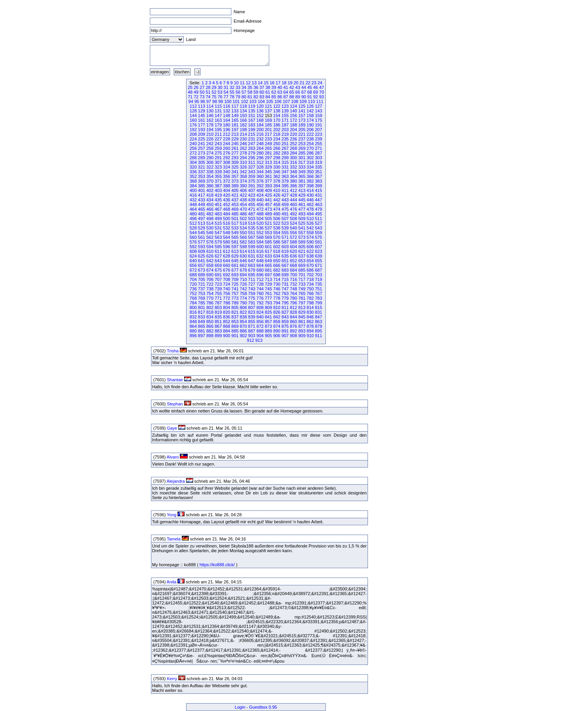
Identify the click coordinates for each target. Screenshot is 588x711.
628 (227, 256)
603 (285, 247)
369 (201, 181)
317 (302, 162)
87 (286, 97)
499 (218, 219)
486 (243, 214)
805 (235, 308)
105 (270, 101)
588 (293, 242)
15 (266, 83)
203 (285, 130)
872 (260, 326)
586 (277, 242)
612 (227, 251)
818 (210, 312)
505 (268, 219)
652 (293, 261)
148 (227, 116)
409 (268, 190)
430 (310, 195)
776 (260, 298)
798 (310, 303)
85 (274, 97)
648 (260, 261)
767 (318, 293)
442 (277, 200)
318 (310, 162)
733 (302, 284)
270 (310, 148)
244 (227, 144)
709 (235, 279)
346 (277, 172)
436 (227, 200)
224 (193, 139)
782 (310, 298)
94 (191, 101)
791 (252, 303)
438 (243, 200)
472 (260, 209)
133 (235, 111)
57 (244, 92)
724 (227, 284)
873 (268, 326)
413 (302, 190)
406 (243, 190)
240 (193, 144)
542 (310, 228)
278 (243, 153)
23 (314, 83)
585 (268, 242)
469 (235, 209)
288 (193, 158)
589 (302, 242)
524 (293, 223)
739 (218, 289)
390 (243, 186)
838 (243, 317)
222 (310, 134)
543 (318, 228)
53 (220, 92)
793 (268, 303)
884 (227, 331)
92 (316, 97)
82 (256, 97)
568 (260, 237)
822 (243, 312)
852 (227, 322)
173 (302, 120)
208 (193, 134)
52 (214, 92)
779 (285, 298)
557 (302, 233)
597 (235, 247)
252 (293, 144)
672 (193, 270)
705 (201, 279)
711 (252, 279)
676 (227, 270)
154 (277, 116)
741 (235, 289)
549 (235, 233)
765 (302, 293)
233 (268, 139)
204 (293, 130)
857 (268, 322)
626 (210, 256)
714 (277, 279)
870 (243, 326)
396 (293, 186)
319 (318, 162)
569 (268, 237)
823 (252, 312)
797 (302, 303)
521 (268, 223)
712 (260, 279)
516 (227, 223)
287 (318, 153)
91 (309, 97)
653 (302, 261)
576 (193, 242)
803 (218, 308)
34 (244, 87)
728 (260, 284)
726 (243, 284)
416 (193, 195)
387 (218, 186)
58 (250, 92)
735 (318, 284)
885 (235, 331)
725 (235, 284)
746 (277, 289)
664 (260, 265)
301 (302, 158)
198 (243, 130)
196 (227, 130)
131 (218, 111)
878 (310, 326)
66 (298, 92)
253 (302, 144)
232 (260, 139)
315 (285, 162)
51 (208, 92)
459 (285, 204)
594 (210, 247)
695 (252, 275)
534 (243, 228)
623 (318, 251)
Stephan (175, 404)
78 (232, 97)
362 (277, 176)
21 (302, 83)
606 (310, 247)
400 (193, 190)
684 (293, 270)
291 (218, 158)
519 (252, 223)
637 (302, 256)
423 (252, 195)
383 (318, 181)
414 (310, 190)
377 (268, 181)
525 (302, 223)
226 (210, 139)
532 (227, 228)
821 (235, 312)
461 (302, 204)
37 (262, 87)
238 (310, 139)
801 (201, 308)
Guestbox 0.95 (263, 707)
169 (268, 120)
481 (201, 214)
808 (260, 308)
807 (252, 308)
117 (235, 106)
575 (318, 237)
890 (277, 331)
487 (252, 214)
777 (268, 298)
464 (193, 209)
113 (201, 106)
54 (226, 92)
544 (193, 233)
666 (277, 265)
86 (280, 97)
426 (277, 195)
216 (260, 134)
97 (209, 101)
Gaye (172, 428)
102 (245, 101)
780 (293, 298)
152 (260, 116)
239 (318, 139)
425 (268, 195)
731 (285, 284)
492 (293, 214)
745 (268, 289)
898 (210, 336)
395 (285, 186)
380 (293, 181)
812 (293, 308)
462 (310, 204)
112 (193, 106)
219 (285, 134)
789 (235, 303)
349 (302, 172)
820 (227, 312)
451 (218, 204)
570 (277, 237)
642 (210, 261)
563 (218, 237)
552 (260, 233)
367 (318, 176)
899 (218, 336)
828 (293, 312)
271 (318, 148)
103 (253, 101)
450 (210, 204)
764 (293, 293)
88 (292, 97)
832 (193, 317)
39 (274, 87)
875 (285, 326)
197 (235, 130)
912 (250, 340)
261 (235, 148)
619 (285, 251)
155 (285, 116)
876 (293, 326)
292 (227, 158)
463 (318, 204)
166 (243, 120)
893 (302, 331)
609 (201, 251)
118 (243, 106)
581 (235, 242)
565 (235, 237)
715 (285, 279)
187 (285, 125)
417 (201, 195)
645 (235, 261)
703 (318, 275)
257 (201, 148)
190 (310, 125)
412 (293, 190)
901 (235, 336)
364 (293, 176)
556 (293, 233)
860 (293, 322)
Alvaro (173, 457)
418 (210, 195)
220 (293, 134)
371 (218, 181)
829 (302, 312)
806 (243, 308)
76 (220, 97)
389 (235, 186)
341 (235, 172)
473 (268, 209)
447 (318, 200)
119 (252, 106)
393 (268, 186)
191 (318, 125)
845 (302, 317)
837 (235, 317)
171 (285, 120)
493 (302, 214)
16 (272, 83)
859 (285, 322)
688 (193, 275)
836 (227, 317)
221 (302, 134)
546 (210, 233)
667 (285, 265)
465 (201, 209)
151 (252, 116)
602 (277, 247)
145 (201, 116)
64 (286, 92)
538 (277, 228)
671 (318, 265)
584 (260, 242)
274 (210, 153)
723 (218, 284)
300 (293, 158)
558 (310, 233)
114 (210, 106)
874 (277, 326)
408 (260, 190)
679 (252, 270)
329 (268, 167)
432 (193, 200)
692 (227, 275)
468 (227, 209)
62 (274, 92)
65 (292, 92)
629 (235, 256)
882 (210, 331)
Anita (171, 582)
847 (318, 317)
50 (202, 92)
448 (193, 204)
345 (268, 172)
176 (193, 125)
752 (193, 293)
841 (268, 317)
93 (322, 97)
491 (285, 214)
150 (243, 116)
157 (302, 116)
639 (318, 256)
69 (316, 92)
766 (310, 293)
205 (302, 130)
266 (277, 148)
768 (193, 298)
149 (235, 116)
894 (310, 331)
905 (268, 336)
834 (210, 317)
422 (243, 195)
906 (277, 336)
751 (318, 289)
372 (227, 181)
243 (218, 144)
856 (260, 322)
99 (220, 101)
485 (235, 214)
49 (196, 92)
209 (201, 134)
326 (243, 167)
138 (277, 111)
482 (210, 214)
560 (193, 237)
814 (310, 308)
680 (260, 270)
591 (318, 242)
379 (285, 181)
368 (193, 181)
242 (210, 144)
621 (302, 251)
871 (252, 326)
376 (260, 181)
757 (235, 293)
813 (302, 308)
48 (190, 92)
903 (252, 336)
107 (286, 101)
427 (285, 195)
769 (201, 298)
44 (304, 87)
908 (293, 336)
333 (302, 167)
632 (260, 256)
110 (311, 101)
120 (260, 106)
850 (210, 322)
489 (268, 214)
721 (201, 284)
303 (318, 158)
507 (285, 219)
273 (201, 153)
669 (302, 265)
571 (285, 237)
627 (218, 256)
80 (244, 97)
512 (193, 223)
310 (243, 162)
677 (235, 270)
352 (193, 176)
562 (210, 237)
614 (243, 251)
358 (243, 176)
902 (243, 336)
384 (193, 186)
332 (293, 167)
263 (252, 148)
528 (193, 228)
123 (285, 106)
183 (252, 125)
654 (310, 261)
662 (243, 265)
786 (210, 303)
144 (193, 116)
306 (210, 162)
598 (243, 247)
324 (227, 167)
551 (252, 233)
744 (260, 289)
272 (193, 153)
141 (302, 111)
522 (277, 223)
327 (252, 167)
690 (210, 275)
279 (252, 153)
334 (310, 167)
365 (302, 176)
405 (235, 190)
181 (235, 125)
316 (293, 162)
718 (310, 279)
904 (260, 336)
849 (201, 322)
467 (218, 209)
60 (262, 92)
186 (277, 125)
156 (293, 116)
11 (242, 83)
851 (218, 322)
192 (193, 130)
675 (218, 270)
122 (277, 106)
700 (293, 275)
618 (277, 251)
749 (302, 289)
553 (268, 233)
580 (227, 242)
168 (260, 120)
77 (226, 97)
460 (293, 204)
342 (243, 172)
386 (210, 186)
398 (310, 186)
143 (318, 111)
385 (201, 186)
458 (277, 204)
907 (285, 336)
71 (190, 97)
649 (268, 261)
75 (214, 97)
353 (201, 176)
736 (193, 289)
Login (240, 707)
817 (201, 312)
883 (218, 331)
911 (318, 336)
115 (218, 106)
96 (203, 101)
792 (260, 303)
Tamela (173, 539)
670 (310, 265)
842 (277, 317)
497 (201, 219)
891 (285, 331)
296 (260, 158)
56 (238, 92)
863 (318, 322)
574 (310, 237)
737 (201, 289)
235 (285, 139)
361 (268, 176)
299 (285, 158)
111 (320, 101)
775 (252, 298)
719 (318, 279)
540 (293, 228)
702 (310, 275)
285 (302, 153)
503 (252, 219)
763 (285, 293)
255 (318, 144)
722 (210, 284)
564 (227, 237)
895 (318, 331)
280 (260, 153)
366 (310, 176)
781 (302, 298)
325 (235, 167)
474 (277, 209)
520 (260, 223)
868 (227, 326)
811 (285, 308)
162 (210, 120)
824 (260, 312)
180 (227, 125)
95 (197, 101)
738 (210, 289)
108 (295, 101)
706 (210, 279)
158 (310, 116)
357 (235, 176)
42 (292, 87)
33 (238, 87)
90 (304, 97)
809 (268, 308)
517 (235, 223)
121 (268, 106)
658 (210, 265)
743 (252, 289)
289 (201, 158)
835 (218, 317)
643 (218, 261)
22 (308, 83)
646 (243, 261)
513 (201, 223)
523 (285, 223)
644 (227, 261)
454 (243, 204)
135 (252, 111)
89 (298, 97)
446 (310, 200)
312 (260, 162)
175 (318, 120)
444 (293, 200)
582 (243, 242)
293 (235, 158)
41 (286, 87)
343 (252, 172)
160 (193, 120)
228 (227, 139)
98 (215, 101)
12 (248, 83)
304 (193, 162)
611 (218, 251)
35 (250, 87)
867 (218, 326)
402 (210, 190)
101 (236, 101)
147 (218, 116)
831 (318, 312)
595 (218, 247)
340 (227, 172)
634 (277, 256)
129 (201, 111)
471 (252, 209)
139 (285, 111)
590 (310, 242)
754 (210, 293)
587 (285, 242)
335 (318, 167)
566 (243, 237)
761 (268, 293)
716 (293, 279)
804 (227, 308)
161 (201, 120)
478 (310, 209)
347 (285, 172)
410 (277, 190)
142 (310, 111)
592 (193, 247)
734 (310, 284)
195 (218, 130)
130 (210, 111)
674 (210, 270)
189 (302, 125)
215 (252, 134)
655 (318, 261)
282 (277, 153)
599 (252, 247)
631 (252, 256)
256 (193, 148)
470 (243, 209)
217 (268, 134)
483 (218, 214)
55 (232, 92)
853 (235, 322)
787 (218, 303)
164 (227, 120)
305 (201, 162)
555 (285, 233)
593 (201, 247)
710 (243, 279)
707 (218, 279)
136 (260, 111)
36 (256, 87)
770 (210, 298)
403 (218, 190)
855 (252, 322)
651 (285, 261)
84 (268, 97)
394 (277, 186)
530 (210, 228)
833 (201, 317)
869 (235, 326)
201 (268, 130)
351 (318, 172)
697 (268, 275)
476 (293, 209)
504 (260, 219)
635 (285, 256)
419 (218, 195)
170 (277, 120)
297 (268, 158)
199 (252, 130)
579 (218, 242)
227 (218, 139)
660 (227, 265)
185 (268, 125)
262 (243, 148)
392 (260, 186)
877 (302, 326)
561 (201, 237)
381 (302, 181)
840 (260, 317)
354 (210, 176)
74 (208, 97)
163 (218, 120)
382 (310, 181)
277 (235, 153)
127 (318, 106)
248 (260, 144)
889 (268, 331)
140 (293, 111)
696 (260, 275)
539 (285, 228)
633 (268, 256)
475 (285, 209)
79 (238, 97)
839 (252, 317)
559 (318, 233)
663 (252, 265)
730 (277, 284)
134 (243, 111)
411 (285, 190)
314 (277, 162)
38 (268, 87)
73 (202, 97)
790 (243, 303)
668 (293, 265)
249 (268, 144)
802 (210, 308)
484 (227, 214)
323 (218, 167)
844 (293, 317)
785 (201, 303)
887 (252, 331)
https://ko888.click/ (217, 565)
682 (277, 270)
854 (243, 322)
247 (252, 144)
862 (310, 322)
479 (318, 209)
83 (262, 97)
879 (318, 326)
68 (309, 92)
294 (243, 158)
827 (285, 312)
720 (193, 284)
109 (303, 101)
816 (193, 312)
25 (190, 87)
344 (260, 172)
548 (227, 233)
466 (210, 209)
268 (293, 148)
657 (201, 265)
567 (252, 237)
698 (277, 275)
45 (309, 87)
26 (196, 87)
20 (296, 83)
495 (318, 214)
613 (235, 251)
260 (227, 148)
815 (318, 308)
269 (302, 148)
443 (285, 200)
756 (227, 293)
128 (193, 111)
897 (201, 336)
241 (201, 144)
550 (243, 233)
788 (227, 303)
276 (227, 153)
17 (278, 83)
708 (227, 279)
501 (235, 219)
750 (310, 289)
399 (318, 186)
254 (310, 144)
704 (193, 279)
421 (235, 195)
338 (210, 172)
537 (268, 228)
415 (318, 190)
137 (268, 111)
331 (285, 167)
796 (293, 303)
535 (252, 228)
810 (277, 308)
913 (259, 340)
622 (310, 251)
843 (285, 317)
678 (243, 270)
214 (243, 134)
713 (268, 279)
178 (210, 125)
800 (193, 308)
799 (318, 303)
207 (318, 130)
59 (256, 92)
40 (280, 87)
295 (252, 158)
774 (243, 298)
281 (268, 153)
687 (318, 270)
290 (210, 158)
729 (268, 284)
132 (227, 111)
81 (250, 97)
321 (201, 167)
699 (285, 275)
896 (193, 336)
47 (322, 87)
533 (235, 228)
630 (243, 256)
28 (208, 87)
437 (235, 200)
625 (201, 256)
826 (277, 312)
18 (284, 83)
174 (310, 120)
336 (193, 172)
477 (302, 209)
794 (277, 303)
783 (318, 298)
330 (277, 167)
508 (293, 219)
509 (302, 219)
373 (235, 181)
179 (218, 125)
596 (227, 247)
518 (243, 223)
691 (218, 275)
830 (310, 312)
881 (201, 331)
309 (235, 162)
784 (193, 303)
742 (243, 289)
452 (227, 204)
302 (310, 158)
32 (232, 87)
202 (277, 130)
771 (218, 298)
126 (310, 106)
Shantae (175, 380)
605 (302, 247)
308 (227, 162)
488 (260, 214)
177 (201, 125)
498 (210, 219)
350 (310, 172)
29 (214, 87)
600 (260, 247)
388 (227, 186)
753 (201, 293)
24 (320, 83)
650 (277, 261)
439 (252, 200)
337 (201, 172)
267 (285, 148)
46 (316, 87)
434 (210, 200)
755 (218, 293)
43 (298, 87)
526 (310, 223)
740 (227, 289)
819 (218, 312)
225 (201, 139)
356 (227, 176)
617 (268, 251)
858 (277, 322)
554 (277, 233)
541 (302, 228)
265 (268, 148)
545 (201, 233)
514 (210, 223)
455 (252, 204)
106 (278, 101)
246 (243, 144)
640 (193, 261)
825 (268, 312)
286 (310, 153)
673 (201, 270)
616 (260, 251)
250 (277, 144)
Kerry (172, 679)
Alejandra (176, 481)
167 (252, 120)
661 (235, 265)
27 (202, 87)
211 (218, 134)
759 (252, 293)
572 (293, 237)
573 (302, 237)
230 (243, 139)
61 (268, 92)
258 (210, 148)
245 (235, 144)
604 (293, 247)
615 (252, 251)
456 (260, 204)
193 (201, 130)
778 (277, 298)
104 (261, 101)
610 (210, 251)
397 (302, 186)
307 (218, 162)
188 (293, 125)
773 (235, 298)
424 (260, 195)
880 (193, 331)
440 (260, 200)
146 (210, 116)
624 (193, 256)
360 (260, 176)
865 (201, 326)
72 (196, 97)
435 (218, 200)
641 (201, 261)
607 (318, 247)
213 (235, 134)
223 (318, 134)
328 (260, 167)
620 (293, 251)
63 (280, 92)
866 (210, 326)
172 (293, 120)
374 (243, 181)
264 (260, 148)
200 (260, 130)
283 (285, 153)
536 (260, 228)
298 (277, 158)
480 (193, 214)
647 (252, 261)
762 (277, 293)
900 (227, 336)
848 (193, 322)
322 (210, 167)
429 (302, 195)
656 (193, 265)
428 (293, 195)
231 (252, 139)
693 (235, 275)
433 (201, 200)
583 (252, 242)
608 (193, 251)
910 (310, 336)
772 (227, 298)
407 (252, 190)
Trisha (172, 351)
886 (243, 331)
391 (252, 186)
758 (243, 293)
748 (293, 289)
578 (210, 242)
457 (268, 204)
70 (322, 92)
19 (290, 83)
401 (201, 190)
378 (277, 181)
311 (252, 162)
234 (277, 139)
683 (285, 270)
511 (318, 219)
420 (227, 195)
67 (304, 92)
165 (235, 120)
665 (268, 265)
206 (310, 130)
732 (293, 284)
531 (218, 228)
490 (277, 214)
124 (293, 106)
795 (285, 303)
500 (227, 219)
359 (252, 176)
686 (310, 270)
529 (201, 228)
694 (243, 275)
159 (318, 116)
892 (293, 331)
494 (310, 214)
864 (193, 326)
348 (293, 172)
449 (201, 204)
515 (218, 223)
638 (310, 256)
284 (293, 153)
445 (302, 200)
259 (218, 148)
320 (193, 167)
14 (260, 83)
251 (285, 144)
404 (227, 190)
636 (293, 256)
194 (210, 130)
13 (254, 83)
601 (268, 247)
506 (277, 219)
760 (260, 293)
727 (252, 284)
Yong (171, 515)
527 (318, 223)
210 (210, 134)
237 (302, 139)
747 (285, 289)
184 (260, 125)
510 (310, 219)
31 (226, 87)
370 (210, 181)
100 (228, 101)
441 (268, 200)
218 (277, 134)
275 (218, 153)
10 (236, 83)
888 (260, 331)
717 (302, 279)
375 (252, 181)
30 (220, 87)
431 (318, 195)
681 (268, 270)
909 (302, 336)
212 (227, 134)
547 (218, 233)
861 (302, 322)
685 (302, 270)
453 (235, 204)
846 (310, 317)
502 (243, 219)
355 (218, 176)
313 (268, 162)
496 (193, 219)
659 (218, 265)
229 (235, 139)
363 (285, 176)
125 (302, 106)
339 (218, 172)
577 (201, 242)
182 (243, 125)
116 (227, 106)
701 (302, 275)
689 (201, 275)
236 (293, 139)
